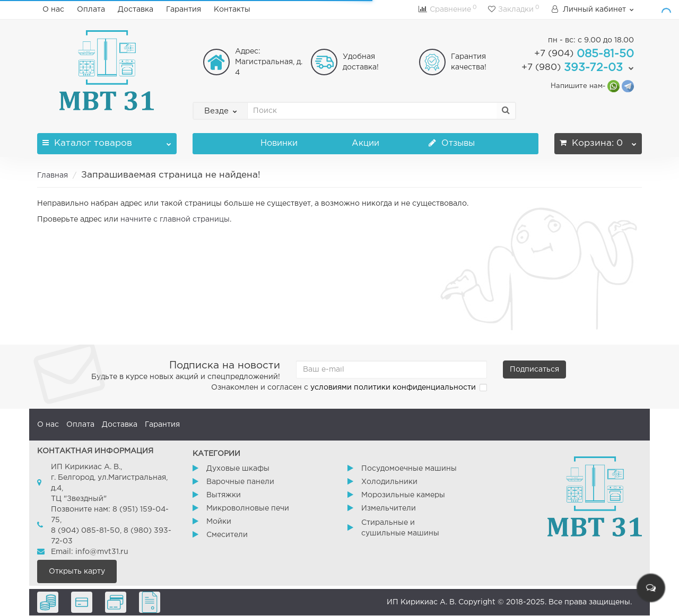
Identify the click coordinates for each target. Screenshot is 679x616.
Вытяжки (224, 495)
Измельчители (389, 508)
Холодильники (389, 482)
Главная (53, 175)
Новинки (279, 143)
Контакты (232, 10)
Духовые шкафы (238, 469)
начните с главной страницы (175, 219)
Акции (365, 143)
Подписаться (534, 369)
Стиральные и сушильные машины (400, 528)
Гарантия (184, 10)
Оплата (91, 10)
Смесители (227, 535)
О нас (53, 10)
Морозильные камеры (403, 495)
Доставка (136, 10)
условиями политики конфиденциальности (393, 388)
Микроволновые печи (248, 508)
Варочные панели (240, 482)
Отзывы (452, 143)
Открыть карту (77, 571)
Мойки (219, 522)
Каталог (107, 140)
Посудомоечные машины (409, 469)
